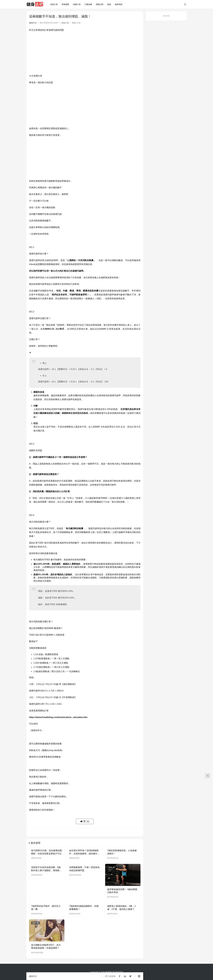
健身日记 (33, 23)
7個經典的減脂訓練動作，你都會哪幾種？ (84, 908)
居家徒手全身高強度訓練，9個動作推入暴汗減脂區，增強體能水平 (46, 869)
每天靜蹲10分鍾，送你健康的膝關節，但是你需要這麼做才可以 (46, 852)
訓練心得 (77, 4)
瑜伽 (109, 4)
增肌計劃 (100, 4)
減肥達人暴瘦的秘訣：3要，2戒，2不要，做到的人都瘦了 (121, 908)
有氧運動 (65, 4)
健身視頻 (119, 4)
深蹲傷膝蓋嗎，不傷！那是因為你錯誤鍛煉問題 (84, 869)
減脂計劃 (54, 4)
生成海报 (110, 976)
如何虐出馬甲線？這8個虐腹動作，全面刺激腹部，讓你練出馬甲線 (84, 852)
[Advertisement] (85, 54)
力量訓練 (88, 4)
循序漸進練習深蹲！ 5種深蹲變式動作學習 (122, 891)
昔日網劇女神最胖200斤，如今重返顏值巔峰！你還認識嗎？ (46, 946)
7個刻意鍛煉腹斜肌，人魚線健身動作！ (122, 852)
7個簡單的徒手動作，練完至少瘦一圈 (46, 908)
